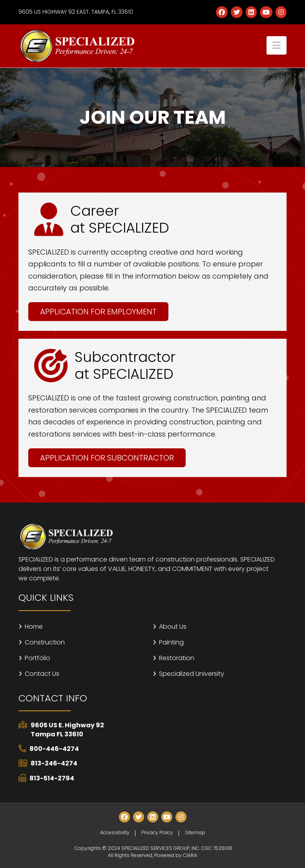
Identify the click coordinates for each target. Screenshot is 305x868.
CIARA (190, 855)
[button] (277, 45)
